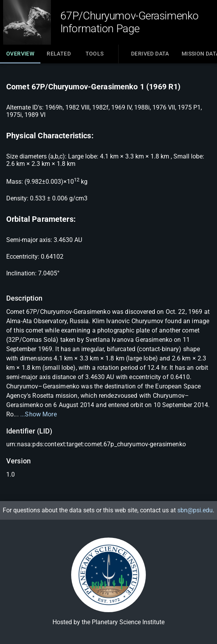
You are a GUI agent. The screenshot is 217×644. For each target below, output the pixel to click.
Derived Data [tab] (150, 54)
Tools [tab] (95, 54)
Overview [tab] (20, 57)
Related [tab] (59, 54)
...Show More (38, 414)
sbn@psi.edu (195, 510)
